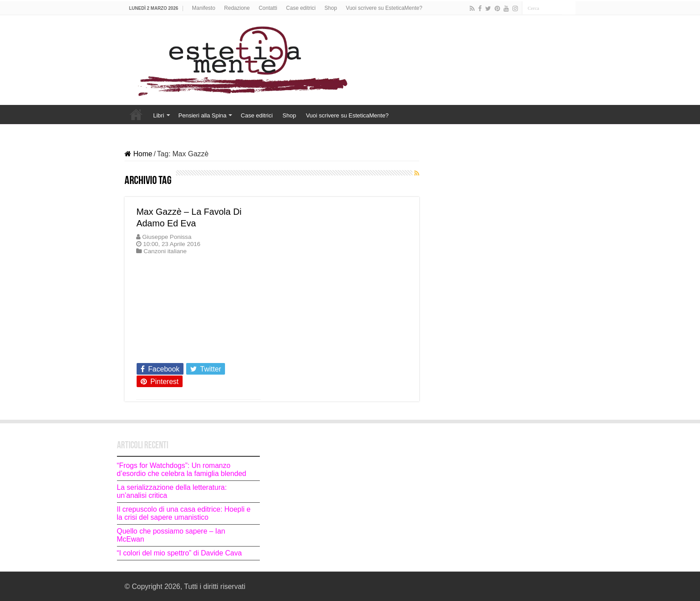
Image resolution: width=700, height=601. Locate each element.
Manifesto (204, 8)
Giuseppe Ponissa (167, 237)
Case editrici (301, 8)
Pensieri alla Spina (203, 115)
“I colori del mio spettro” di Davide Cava (179, 553)
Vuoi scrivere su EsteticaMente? (384, 8)
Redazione (237, 8)
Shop (331, 8)
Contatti (268, 8)
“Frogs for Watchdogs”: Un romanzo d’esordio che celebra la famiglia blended (182, 470)
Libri (159, 115)
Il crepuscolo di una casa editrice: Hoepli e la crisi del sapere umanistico (184, 513)
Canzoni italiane (165, 251)
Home (136, 114)
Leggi (148, 353)
